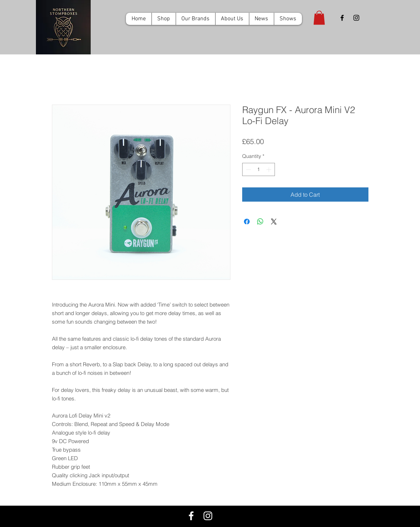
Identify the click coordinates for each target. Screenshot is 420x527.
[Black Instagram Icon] (356, 18)
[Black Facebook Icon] (342, 18)
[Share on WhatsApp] (260, 222)
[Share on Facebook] (247, 222)
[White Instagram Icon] (208, 516)
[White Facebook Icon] (191, 516)
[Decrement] (248, 169)
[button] (319, 18)
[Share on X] (274, 222)
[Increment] (269, 169)
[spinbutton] (259, 169)
